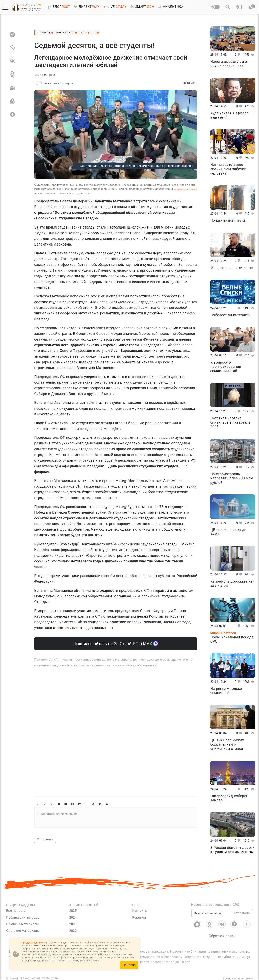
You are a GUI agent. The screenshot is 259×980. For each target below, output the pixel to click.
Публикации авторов (23, 917)
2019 (90, 33)
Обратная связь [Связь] (222, 936)
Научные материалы (23, 924)
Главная (45, 33)
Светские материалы (23, 931)
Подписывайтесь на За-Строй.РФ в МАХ (116, 643)
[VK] (12, 61)
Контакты (140, 911)
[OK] (12, 74)
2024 (73, 917)
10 (101, 33)
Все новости (16, 911)
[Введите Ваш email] (211, 913)
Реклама (139, 917)
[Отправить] (12, 101)
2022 (73, 931)
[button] (5, 7)
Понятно (129, 965)
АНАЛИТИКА (170, 7)
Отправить (45, 839)
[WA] (12, 48)
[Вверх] (12, 114)
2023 (73, 924)
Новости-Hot (69, 33)
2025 (73, 911)
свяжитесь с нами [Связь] (186, 189)
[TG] (12, 34)
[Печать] (12, 88)
